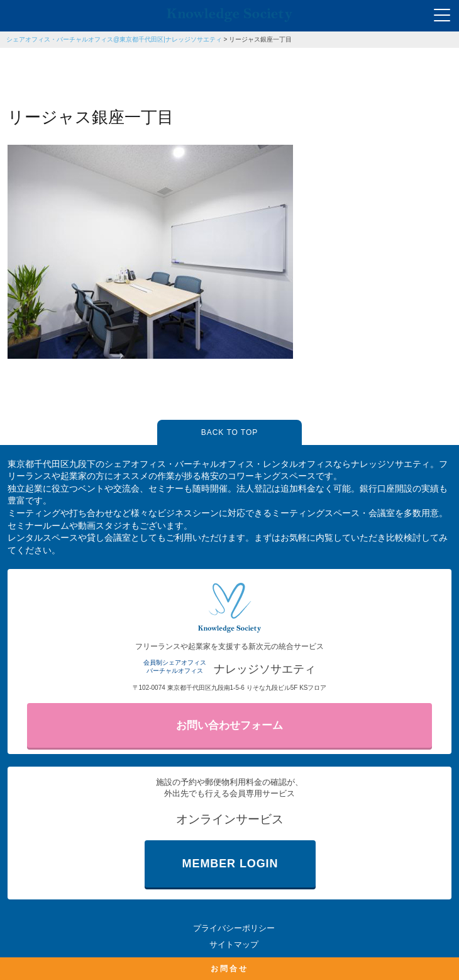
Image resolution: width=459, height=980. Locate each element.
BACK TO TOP (229, 432)
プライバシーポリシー (234, 928)
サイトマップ (234, 944)
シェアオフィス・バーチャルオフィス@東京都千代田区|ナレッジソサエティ (114, 39)
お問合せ (229, 969)
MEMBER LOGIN (230, 864)
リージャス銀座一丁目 (260, 39)
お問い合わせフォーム (229, 725)
